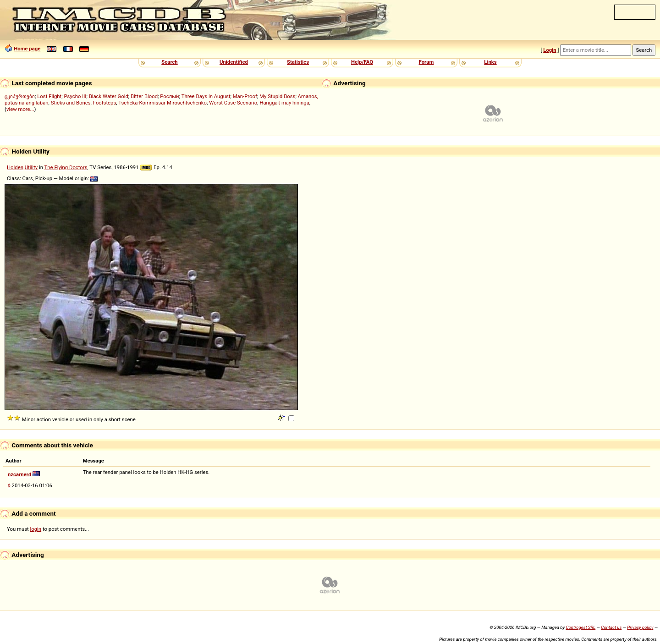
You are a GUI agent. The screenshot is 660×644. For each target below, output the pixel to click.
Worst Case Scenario (233, 103)
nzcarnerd (19, 474)
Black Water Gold (109, 96)
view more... (20, 109)
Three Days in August (206, 96)
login (36, 529)
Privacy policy (640, 627)
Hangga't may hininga (284, 103)
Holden (15, 167)
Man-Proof (245, 96)
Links (490, 62)
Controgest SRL (580, 627)
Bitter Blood (144, 96)
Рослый (169, 96)
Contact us (611, 627)
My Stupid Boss (277, 96)
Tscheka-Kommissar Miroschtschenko (162, 103)
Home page (27, 49)
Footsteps (105, 103)
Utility (31, 167)
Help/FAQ (362, 62)
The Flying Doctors (66, 167)
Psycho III (75, 96)
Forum (426, 62)
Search (169, 62)
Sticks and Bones (71, 103)
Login (550, 50)
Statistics (298, 62)
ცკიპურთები (20, 96)
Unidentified (234, 62)
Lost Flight (49, 96)
